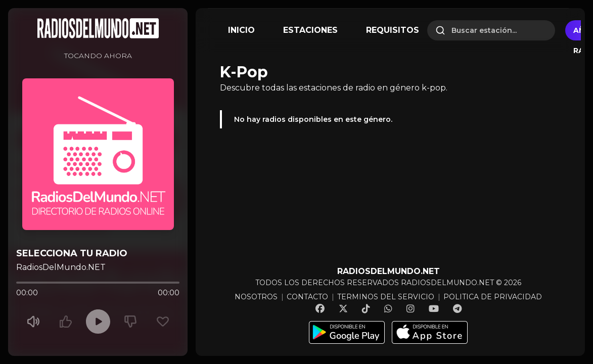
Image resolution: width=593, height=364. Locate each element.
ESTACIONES (310, 30)
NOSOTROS (256, 297)
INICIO (241, 30)
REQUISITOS (393, 30)
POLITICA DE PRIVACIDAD (493, 297)
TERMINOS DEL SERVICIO (386, 297)
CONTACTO (307, 297)
